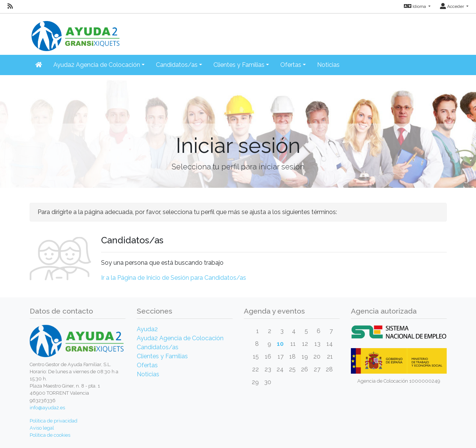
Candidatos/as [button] (177, 65)
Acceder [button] (453, 6)
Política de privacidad (54, 421)
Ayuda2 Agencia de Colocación (180, 338)
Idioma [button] (416, 6)
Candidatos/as (158, 347)
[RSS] (10, 6)
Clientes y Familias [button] (239, 65)
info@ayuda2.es (47, 408)
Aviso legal (42, 428)
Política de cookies (50, 435)
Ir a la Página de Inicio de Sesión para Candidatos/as (174, 278)
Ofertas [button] (291, 65)
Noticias (328, 65)
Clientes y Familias (162, 356)
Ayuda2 (147, 329)
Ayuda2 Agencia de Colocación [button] (97, 65)
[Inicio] (75, 32)
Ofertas (147, 365)
